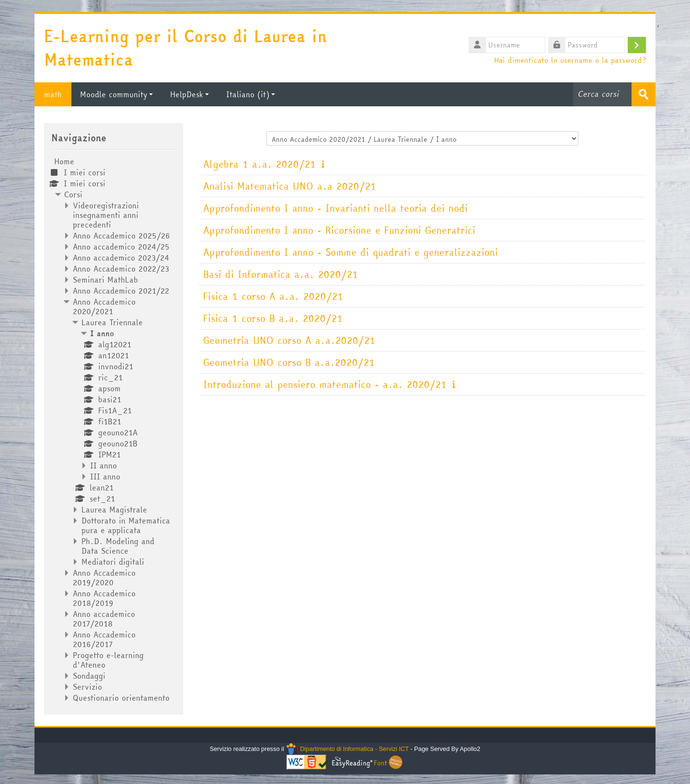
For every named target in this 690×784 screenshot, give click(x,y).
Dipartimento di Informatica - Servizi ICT (347, 749)
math (53, 94)
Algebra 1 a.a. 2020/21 (259, 164)
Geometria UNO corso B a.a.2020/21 (289, 362)
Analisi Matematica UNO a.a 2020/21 (290, 186)
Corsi (73, 194)
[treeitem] (114, 430)
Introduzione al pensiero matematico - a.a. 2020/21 (325, 384)
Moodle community (116, 94)
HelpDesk (190, 94)
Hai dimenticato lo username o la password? (570, 60)
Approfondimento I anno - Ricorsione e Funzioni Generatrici (339, 230)
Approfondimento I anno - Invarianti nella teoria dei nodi (335, 208)
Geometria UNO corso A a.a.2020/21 (289, 340)
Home (64, 161)
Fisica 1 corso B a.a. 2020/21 (273, 318)
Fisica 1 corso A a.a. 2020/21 (273, 296)
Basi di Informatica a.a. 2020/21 (281, 274)
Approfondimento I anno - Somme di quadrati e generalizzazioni (351, 252)
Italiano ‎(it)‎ (251, 94)
